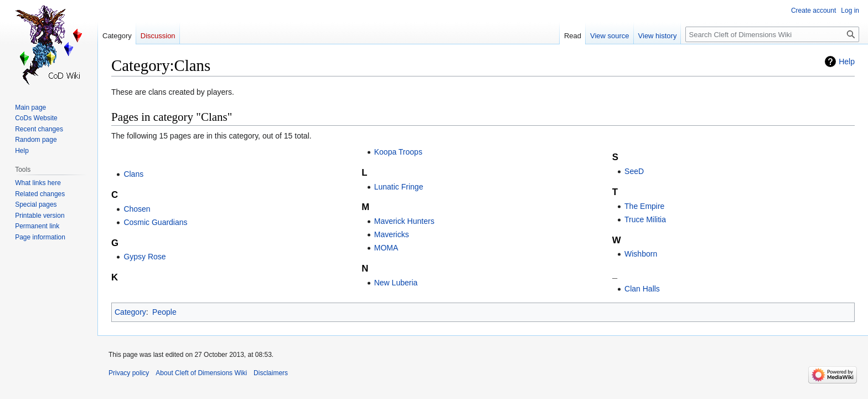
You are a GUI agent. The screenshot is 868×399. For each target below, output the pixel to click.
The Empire (644, 206)
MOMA (386, 248)
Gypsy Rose (144, 257)
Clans (133, 174)
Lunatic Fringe (399, 187)
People (164, 312)
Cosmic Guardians (155, 222)
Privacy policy (129, 373)
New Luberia (396, 283)
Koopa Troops (398, 152)
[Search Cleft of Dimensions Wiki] (772, 34)
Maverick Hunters (404, 221)
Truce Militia (645, 219)
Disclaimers (271, 373)
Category (130, 312)
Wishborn (641, 254)
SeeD (634, 171)
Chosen (137, 209)
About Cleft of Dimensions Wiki (201, 373)
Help (847, 62)
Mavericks (392, 234)
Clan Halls (642, 289)
